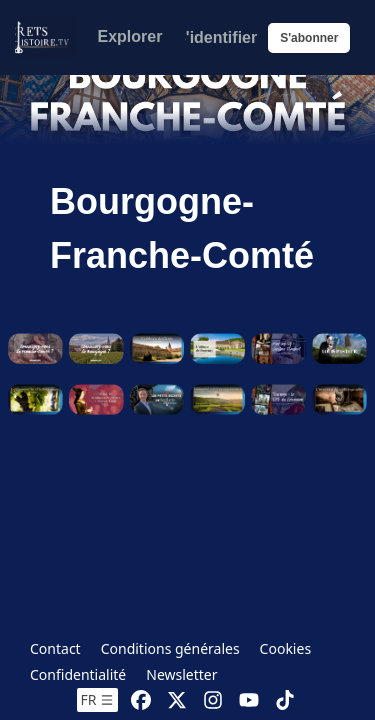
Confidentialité (78, 674)
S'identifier (216, 37)
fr (98, 699)
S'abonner (309, 38)
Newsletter (181, 674)
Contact (55, 648)
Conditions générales (170, 648)
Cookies (285, 648)
